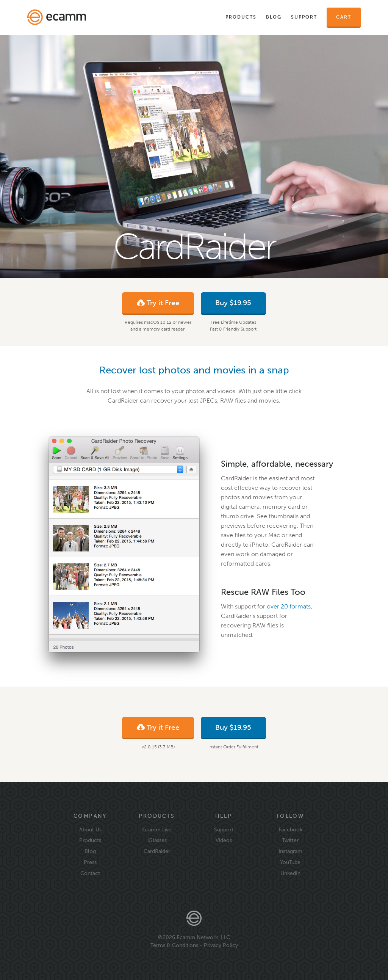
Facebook (290, 829)
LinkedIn (290, 873)
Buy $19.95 (233, 303)
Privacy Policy (221, 945)
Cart (344, 17)
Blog (274, 17)
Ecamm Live (157, 829)
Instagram (290, 851)
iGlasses (157, 840)
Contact (90, 873)
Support (304, 17)
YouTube (290, 862)
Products (241, 17)
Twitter (290, 840)
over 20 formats (289, 606)
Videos (224, 840)
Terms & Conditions (174, 945)
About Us (90, 829)
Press (90, 862)
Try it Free (158, 304)
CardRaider (157, 851)
